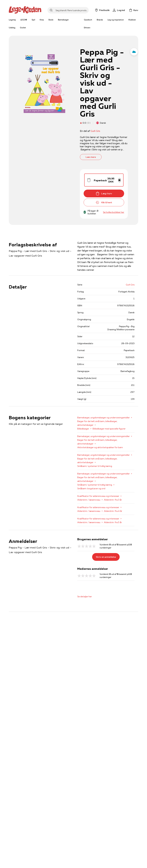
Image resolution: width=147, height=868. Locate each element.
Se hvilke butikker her (114, 212)
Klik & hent (104, 202)
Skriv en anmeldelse (106, 557)
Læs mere (91, 157)
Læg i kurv (104, 193)
